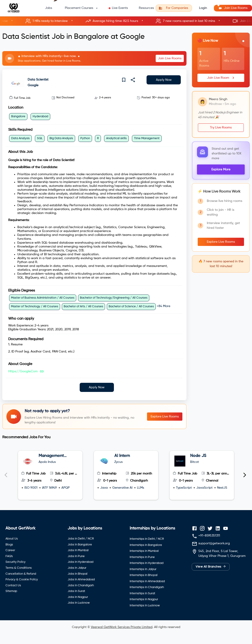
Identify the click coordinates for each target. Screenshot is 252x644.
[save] (124, 80)
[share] (133, 80)
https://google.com (23, 371)
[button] (126, 21)
